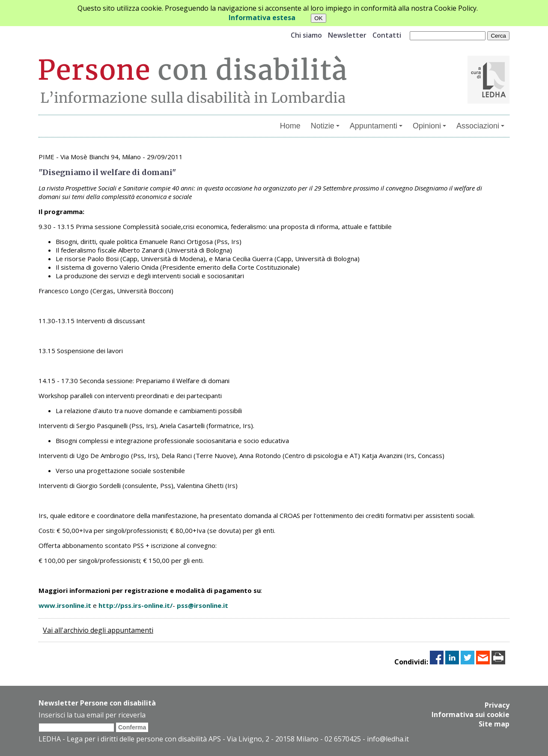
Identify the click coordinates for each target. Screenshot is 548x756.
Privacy (497, 705)
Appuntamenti (376, 126)
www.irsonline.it (65, 605)
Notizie (325, 126)
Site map (494, 724)
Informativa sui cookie (471, 714)
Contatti (387, 35)
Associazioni (480, 126)
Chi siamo (306, 35)
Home (290, 126)
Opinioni (429, 126)
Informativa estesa (262, 18)
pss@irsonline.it (203, 605)
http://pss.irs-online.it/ (136, 605)
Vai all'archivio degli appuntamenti (98, 630)
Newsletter (347, 35)
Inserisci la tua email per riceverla (92, 715)
